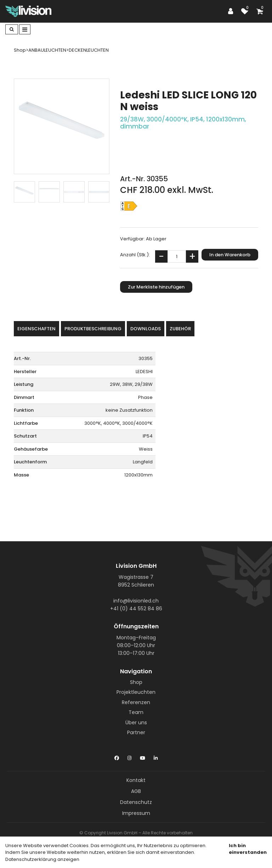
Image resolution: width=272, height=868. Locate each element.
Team (136, 712)
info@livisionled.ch (136, 601)
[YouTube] (143, 756)
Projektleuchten (136, 692)
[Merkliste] (246, 11)
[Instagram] (129, 756)
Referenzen (136, 702)
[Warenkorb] (262, 11)
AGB (136, 791)
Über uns (136, 723)
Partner (136, 732)
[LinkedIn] (156, 756)
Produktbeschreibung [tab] (93, 329)
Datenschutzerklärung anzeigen (42, 859)
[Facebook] (117, 756)
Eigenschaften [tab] (36, 329)
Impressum (136, 813)
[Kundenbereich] (232, 11)
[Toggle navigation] (25, 29)
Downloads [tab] (146, 329)
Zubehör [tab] (180, 329)
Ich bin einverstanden (248, 849)
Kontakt (136, 780)
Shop (136, 682)
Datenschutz (136, 802)
